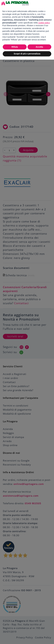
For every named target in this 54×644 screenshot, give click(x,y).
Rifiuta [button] (15, 47)
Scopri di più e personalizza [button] (27, 54)
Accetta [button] (39, 47)
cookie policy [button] (44, 23)
